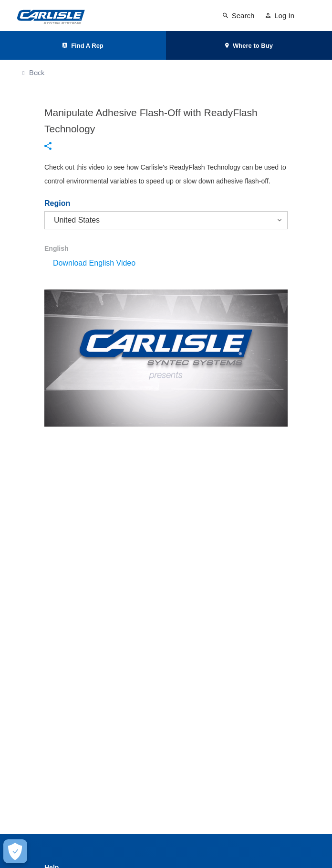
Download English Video (94, 263)
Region (57, 204)
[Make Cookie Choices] (15, 851)
